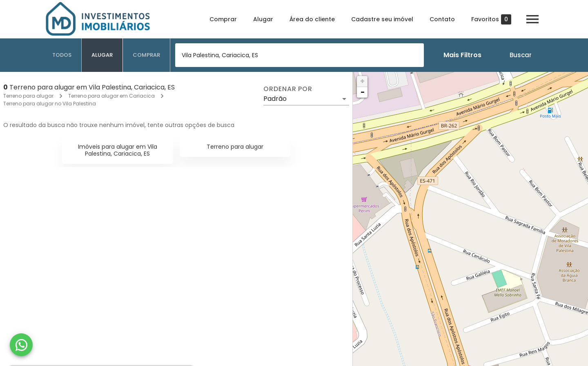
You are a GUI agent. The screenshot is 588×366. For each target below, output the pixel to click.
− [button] (363, 92)
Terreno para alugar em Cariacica (111, 96)
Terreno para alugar (28, 96)
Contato (442, 19)
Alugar (263, 19)
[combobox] (300, 55)
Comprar (223, 19)
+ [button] (362, 81)
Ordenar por (288, 89)
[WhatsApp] (21, 345)
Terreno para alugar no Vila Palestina (50, 104)
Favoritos (491, 19)
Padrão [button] (275, 99)
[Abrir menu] (532, 19)
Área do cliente (312, 19)
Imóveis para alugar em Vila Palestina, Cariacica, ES (118, 150)
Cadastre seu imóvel (382, 19)
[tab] (62, 55)
